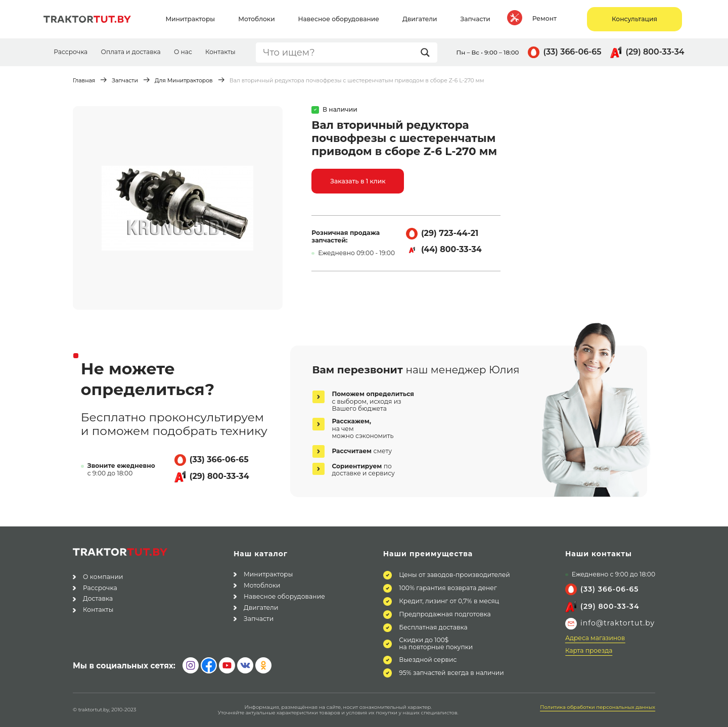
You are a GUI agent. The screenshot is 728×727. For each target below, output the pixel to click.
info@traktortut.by (618, 623)
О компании (103, 577)
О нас (183, 52)
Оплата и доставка (130, 52)
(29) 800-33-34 (655, 52)
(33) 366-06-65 (572, 52)
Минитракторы (268, 574)
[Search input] (339, 53)
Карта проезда (589, 651)
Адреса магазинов (595, 638)
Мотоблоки (262, 585)
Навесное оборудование (284, 596)
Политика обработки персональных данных (598, 707)
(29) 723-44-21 (450, 233)
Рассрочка (71, 52)
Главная (84, 81)
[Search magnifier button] (428, 53)
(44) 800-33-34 (451, 249)
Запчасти (125, 81)
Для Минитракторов (184, 81)
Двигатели (261, 608)
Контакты (220, 52)
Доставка (98, 598)
